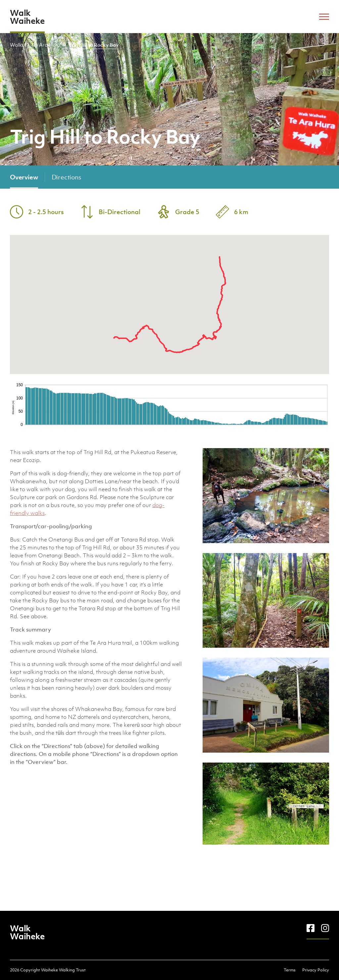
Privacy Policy (316, 970)
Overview (24, 177)
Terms (290, 970)
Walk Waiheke (27, 17)
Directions (66, 177)
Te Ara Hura (46, 45)
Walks (17, 45)
